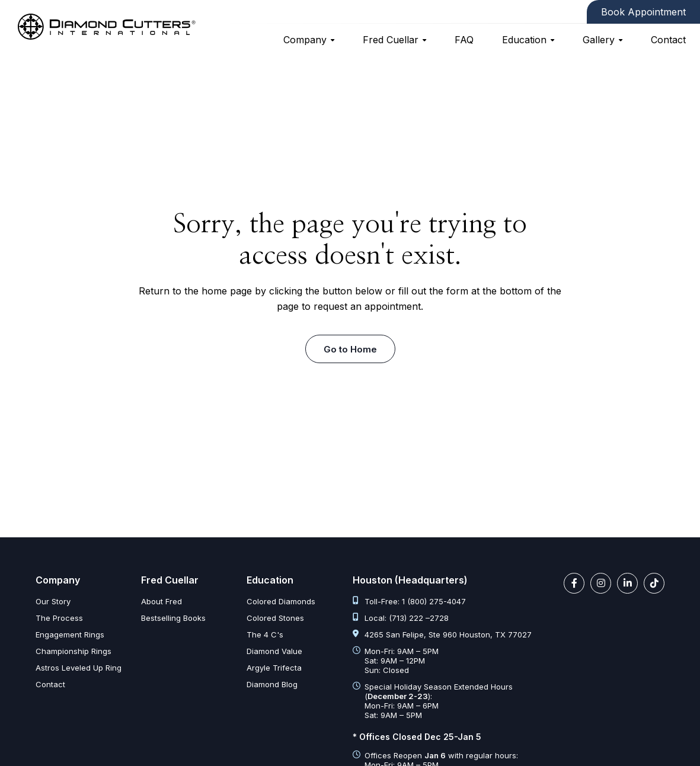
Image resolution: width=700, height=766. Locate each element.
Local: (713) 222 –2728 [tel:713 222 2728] (401, 618)
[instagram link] (601, 583)
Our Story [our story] (53, 601)
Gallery (599, 40)
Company (305, 40)
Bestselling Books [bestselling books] (173, 618)
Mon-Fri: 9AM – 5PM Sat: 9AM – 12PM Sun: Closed (396, 661)
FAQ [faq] (464, 40)
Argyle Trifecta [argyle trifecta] (274, 668)
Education (524, 40)
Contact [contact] (668, 40)
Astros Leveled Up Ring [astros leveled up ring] (79, 668)
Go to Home (350, 349)
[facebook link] (574, 583)
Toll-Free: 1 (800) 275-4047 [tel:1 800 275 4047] (409, 601)
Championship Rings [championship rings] (73, 651)
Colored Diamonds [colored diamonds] (281, 601)
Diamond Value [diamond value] (274, 651)
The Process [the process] (59, 618)
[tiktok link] (654, 583)
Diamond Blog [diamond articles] (272, 684)
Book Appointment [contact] (643, 12)
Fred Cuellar (391, 40)
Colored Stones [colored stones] (275, 618)
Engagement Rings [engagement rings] (70, 634)
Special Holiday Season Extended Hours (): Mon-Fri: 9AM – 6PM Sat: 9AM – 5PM (433, 701)
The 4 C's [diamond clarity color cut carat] (265, 634)
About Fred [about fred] (162, 601)
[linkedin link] (627, 583)
